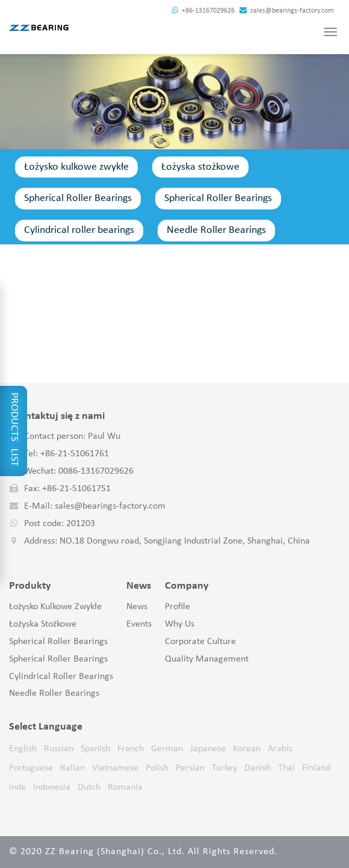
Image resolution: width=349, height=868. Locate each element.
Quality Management (207, 659)
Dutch (89, 787)
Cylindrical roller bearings (79, 230)
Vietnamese (115, 768)
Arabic (280, 749)
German (167, 749)
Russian (59, 749)
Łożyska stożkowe (200, 167)
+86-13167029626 (203, 11)
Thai (286, 768)
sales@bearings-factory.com (287, 11)
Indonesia (52, 787)
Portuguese (31, 768)
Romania (125, 787)
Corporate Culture (200, 642)
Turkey (224, 768)
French (131, 749)
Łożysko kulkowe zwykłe (76, 167)
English (23, 749)
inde (17, 787)
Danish (258, 768)
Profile (178, 607)
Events (139, 624)
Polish (157, 768)
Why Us (180, 624)
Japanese (208, 749)
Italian (73, 768)
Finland (316, 768)
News (137, 607)
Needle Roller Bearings (216, 230)
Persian (190, 768)
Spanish (95, 749)
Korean (247, 749)
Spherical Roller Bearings (78, 198)
